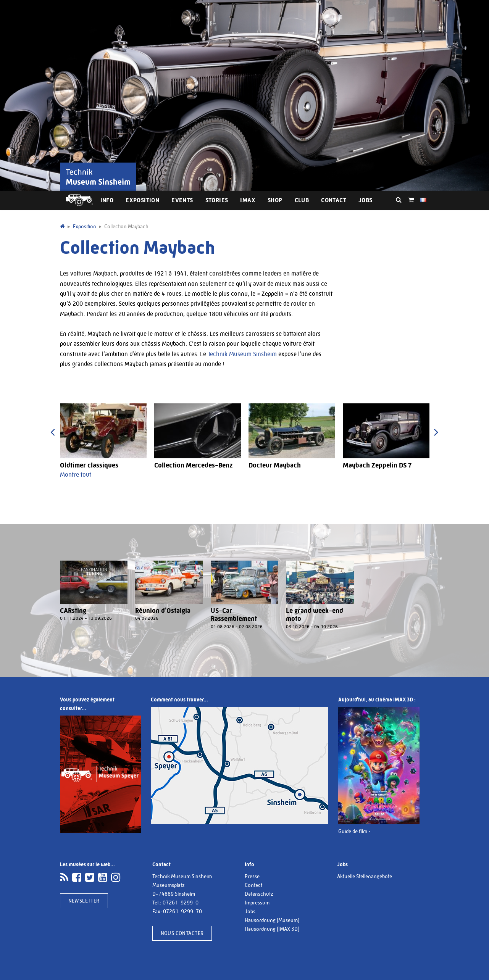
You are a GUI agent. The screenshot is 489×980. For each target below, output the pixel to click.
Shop (275, 200)
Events (182, 200)
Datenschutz (259, 894)
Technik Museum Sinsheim (242, 354)
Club (302, 200)
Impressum (257, 903)
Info (107, 200)
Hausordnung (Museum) (272, 920)
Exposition (142, 200)
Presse (252, 876)
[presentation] (53, 432)
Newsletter (84, 901)
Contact (334, 200)
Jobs (366, 200)
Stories (217, 200)
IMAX (248, 200)
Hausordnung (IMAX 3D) (272, 929)
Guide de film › (354, 831)
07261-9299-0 (181, 903)
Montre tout (76, 475)
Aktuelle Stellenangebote (365, 876)
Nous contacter (182, 933)
